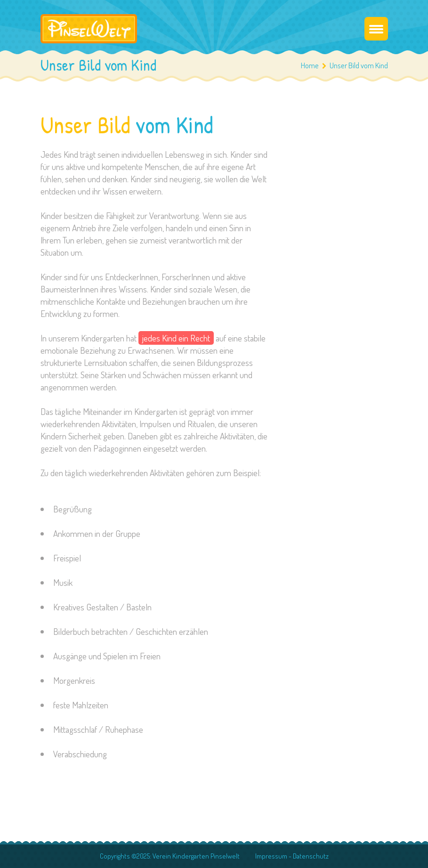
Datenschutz (311, 856)
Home (310, 65)
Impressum (271, 856)
